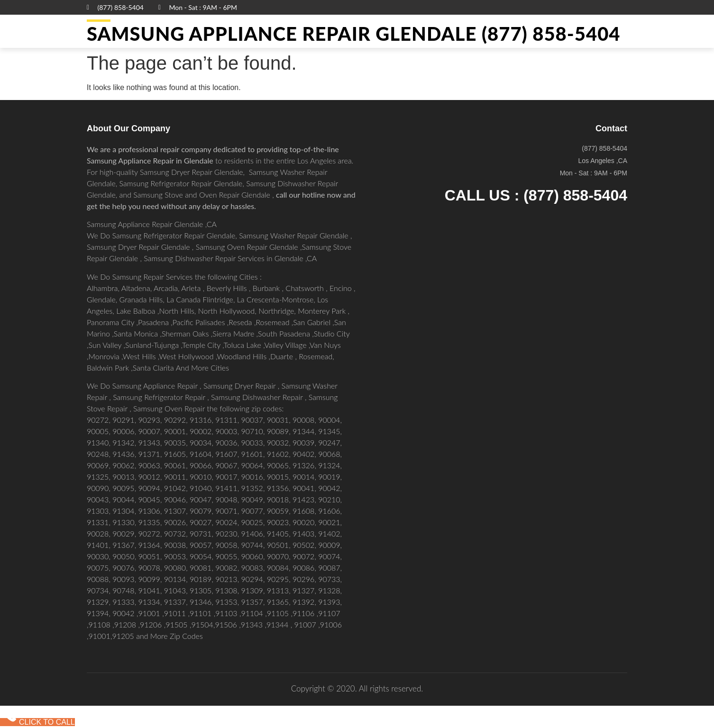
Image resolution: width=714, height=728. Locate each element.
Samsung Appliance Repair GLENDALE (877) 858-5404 (354, 34)
